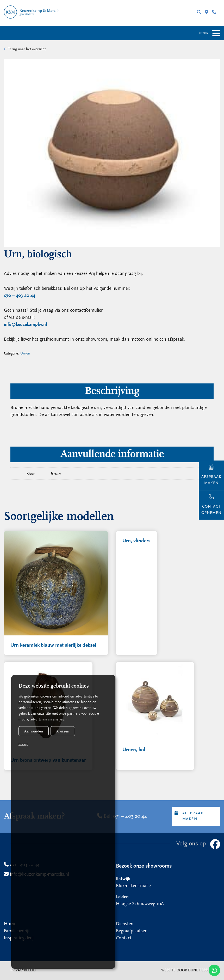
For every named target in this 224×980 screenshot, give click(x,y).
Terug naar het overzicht (25, 49)
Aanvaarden (34, 731)
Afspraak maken (189, 816)
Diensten (125, 924)
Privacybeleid (23, 970)
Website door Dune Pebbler (187, 970)
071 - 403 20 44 (214, 12)
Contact (124, 938)
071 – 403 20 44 (130, 816)
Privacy (23, 744)
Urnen (25, 354)
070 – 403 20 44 (20, 296)
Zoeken (199, 12)
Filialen (207, 12)
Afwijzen (63, 731)
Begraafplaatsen (132, 931)
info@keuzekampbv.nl (25, 325)
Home (10, 924)
